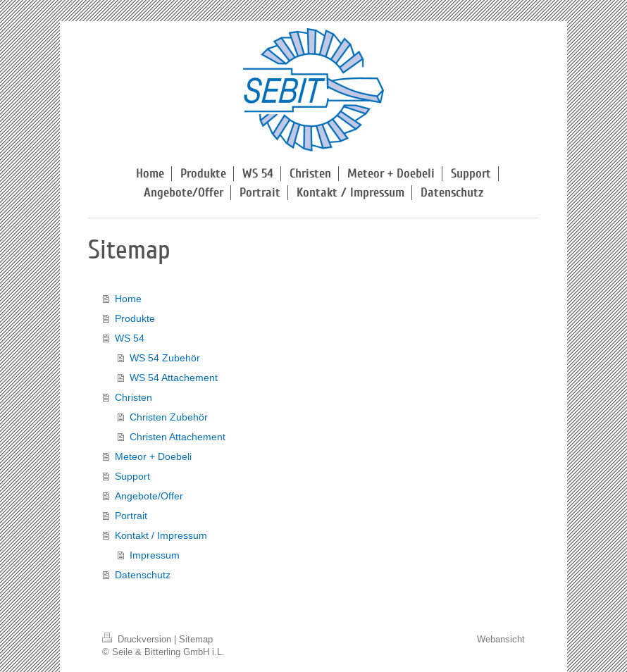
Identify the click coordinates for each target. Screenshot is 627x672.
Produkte (135, 318)
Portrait (131, 516)
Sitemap (196, 639)
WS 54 (130, 338)
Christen (134, 397)
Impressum (155, 555)
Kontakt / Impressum (161, 535)
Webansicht (501, 639)
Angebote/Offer (149, 496)
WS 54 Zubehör (165, 358)
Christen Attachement (178, 437)
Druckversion (138, 639)
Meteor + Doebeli (153, 456)
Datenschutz (143, 575)
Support (132, 476)
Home (128, 299)
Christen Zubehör (169, 417)
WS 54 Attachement (174, 378)
